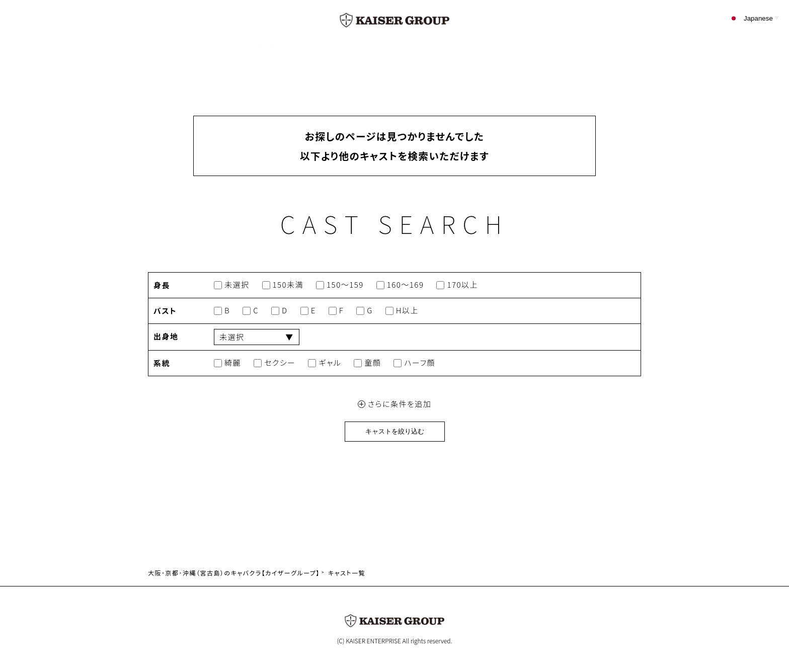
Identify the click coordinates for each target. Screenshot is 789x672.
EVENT (381, 45)
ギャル (325, 363)
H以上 (402, 311)
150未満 (283, 285)
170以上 (457, 285)
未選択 (232, 285)
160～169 (400, 285)
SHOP (323, 45)
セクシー (274, 363)
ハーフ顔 (414, 363)
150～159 (340, 285)
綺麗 (227, 363)
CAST (269, 45)
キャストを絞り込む (395, 431)
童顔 (367, 363)
